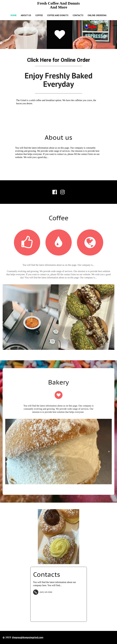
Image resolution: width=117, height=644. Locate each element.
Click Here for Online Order (59, 60)
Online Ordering (97, 15)
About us (26, 15)
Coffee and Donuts (58, 15)
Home (14, 15)
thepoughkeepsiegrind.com (28, 637)
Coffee (39, 15)
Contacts (78, 15)
